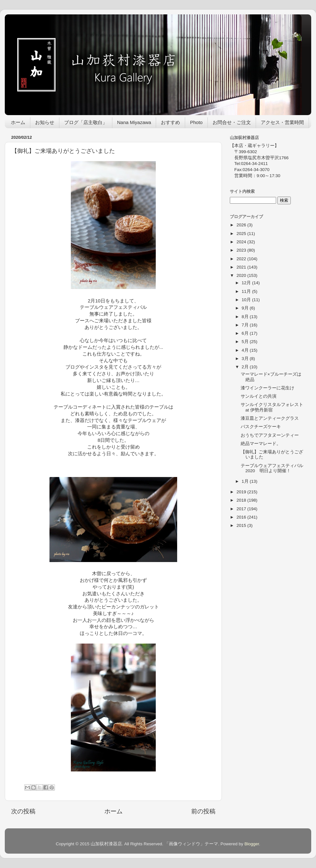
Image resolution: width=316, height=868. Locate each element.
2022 (242, 259)
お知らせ (45, 122)
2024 (242, 242)
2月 (246, 367)
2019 (242, 492)
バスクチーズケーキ (261, 427)
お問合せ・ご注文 (232, 122)
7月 (246, 325)
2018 (242, 500)
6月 (246, 333)
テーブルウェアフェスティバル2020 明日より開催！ (272, 468)
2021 (242, 267)
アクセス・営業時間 (282, 122)
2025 (242, 234)
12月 (247, 283)
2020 (242, 275)
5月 (246, 342)
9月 (246, 308)
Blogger (252, 844)
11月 (247, 291)
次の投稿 (23, 811)
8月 (246, 317)
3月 (246, 359)
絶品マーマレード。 (261, 444)
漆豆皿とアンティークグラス (270, 418)
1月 (246, 481)
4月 (246, 350)
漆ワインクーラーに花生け (267, 388)
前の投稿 (203, 811)
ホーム (18, 122)
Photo (196, 122)
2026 (242, 225)
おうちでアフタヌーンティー (270, 435)
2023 (242, 250)
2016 (242, 517)
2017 (242, 509)
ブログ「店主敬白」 (86, 122)
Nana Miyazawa (134, 122)
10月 (247, 300)
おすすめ (170, 122)
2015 (242, 525)
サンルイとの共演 (259, 396)
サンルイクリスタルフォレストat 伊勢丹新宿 (272, 407)
